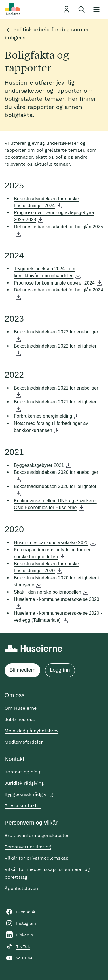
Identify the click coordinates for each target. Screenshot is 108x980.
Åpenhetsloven (21, 888)
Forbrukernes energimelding (43, 416)
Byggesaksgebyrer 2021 (39, 465)
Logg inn (60, 670)
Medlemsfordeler (24, 742)
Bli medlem (22, 670)
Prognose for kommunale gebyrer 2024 (54, 283)
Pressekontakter (23, 806)
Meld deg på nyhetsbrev (32, 731)
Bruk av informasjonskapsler (37, 835)
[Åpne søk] (82, 9)
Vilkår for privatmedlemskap (37, 858)
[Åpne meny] (96, 9)
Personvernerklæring (28, 847)
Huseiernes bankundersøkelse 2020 (51, 543)
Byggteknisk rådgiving (29, 794)
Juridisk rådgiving (24, 783)
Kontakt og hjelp (23, 772)
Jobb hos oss (20, 719)
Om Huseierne (21, 708)
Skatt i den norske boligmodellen (48, 592)
